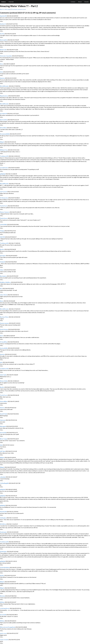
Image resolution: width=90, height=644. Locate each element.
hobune (4, 2)
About (80, 2)
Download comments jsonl (19, 9)
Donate (87, 2)
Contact (73, 2)
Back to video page (5, 9)
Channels (11, 2)
